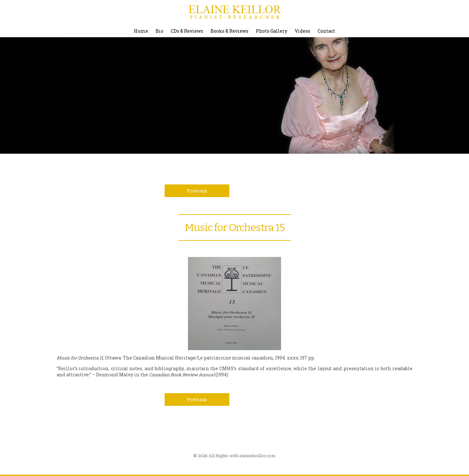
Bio (159, 31)
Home (141, 31)
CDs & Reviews (187, 31)
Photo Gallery (272, 31)
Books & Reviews (229, 31)
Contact (326, 31)
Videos (302, 31)
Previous (197, 191)
